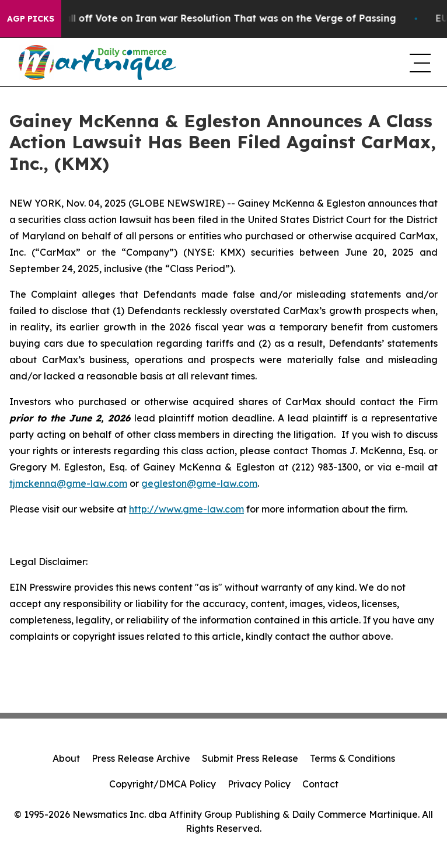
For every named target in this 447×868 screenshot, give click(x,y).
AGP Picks (31, 19)
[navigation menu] (419, 62)
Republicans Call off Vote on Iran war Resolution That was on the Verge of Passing (209, 18)
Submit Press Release (250, 758)
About (66, 758)
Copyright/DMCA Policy (163, 784)
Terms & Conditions (352, 758)
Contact (320, 784)
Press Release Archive (141, 758)
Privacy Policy (259, 784)
